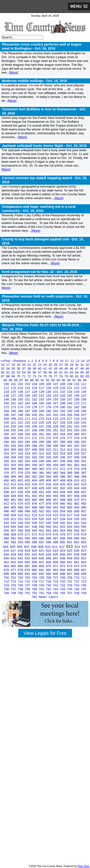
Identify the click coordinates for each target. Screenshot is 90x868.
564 (63, 531)
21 (30, 365)
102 (21, 384)
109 (70, 384)
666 (21, 566)
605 (13, 547)
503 (56, 511)
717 (42, 581)
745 (70, 589)
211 (28, 419)
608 (34, 547)
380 (35, 473)
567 (84, 531)
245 (14, 430)
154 (49, 399)
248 (35, 430)
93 (53, 380)
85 (11, 380)
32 (87, 365)
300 (63, 446)
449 (14, 496)
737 (14, 589)
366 (21, 469)
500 (35, 511)
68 (8, 376)
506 (77, 511)
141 (42, 396)
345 (42, 461)
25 (51, 365)
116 (35, 388)
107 (56, 384)
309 (42, 450)
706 (49, 578)
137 (14, 396)
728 (35, 585)
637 (70, 554)
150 (21, 399)
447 (84, 492)
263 (56, 434)
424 (7, 488)
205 (70, 415)
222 (21, 423)
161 (14, 403)
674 (77, 566)
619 (28, 551)
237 (42, 426)
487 (28, 507)
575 (56, 534)
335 (56, 457)
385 (70, 473)
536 (35, 523)
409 (70, 480)
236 (35, 426)
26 (56, 365)
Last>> (54, 597)
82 (83, 376)
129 (42, 392)
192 (63, 411)
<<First (6, 361)
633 (42, 554)
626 (77, 551)
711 (84, 578)
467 (56, 500)
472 (7, 504)
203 (56, 415)
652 (7, 562)
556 (7, 531)
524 (35, 519)
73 (35, 376)
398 (77, 477)
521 (14, 519)
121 (70, 388)
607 (27, 547)
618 (21, 551)
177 (42, 407)
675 (84, 566)
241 (70, 426)
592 (7, 542)
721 (70, 581)
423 (84, 484)
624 (63, 551)
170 (77, 403)
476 (35, 504)
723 (84, 581)
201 (42, 415)
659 (56, 562)
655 (28, 562)
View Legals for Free (45, 633)
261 (42, 434)
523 (28, 519)
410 (77, 480)
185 (14, 411)
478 (49, 504)
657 (42, 562)
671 (56, 566)
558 (21, 531)
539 (56, 523)
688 (7, 574)
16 (3, 365)
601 (70, 542)
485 (14, 507)
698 (77, 574)
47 (77, 369)
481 (70, 504)
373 (70, 469)
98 (80, 380)
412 (7, 484)
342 (21, 461)
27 (61, 365)
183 (84, 407)
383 (56, 473)
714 (21, 581)
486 (21, 507)
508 (7, 515)
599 (56, 542)
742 (49, 589)
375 (84, 469)
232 (7, 426)
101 (14, 384)
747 (84, 589)
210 (21, 419)
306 (21, 450)
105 (42, 384)
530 (77, 519)
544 (7, 527)
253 (70, 430)
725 (14, 585)
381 (42, 473)
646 (49, 558)
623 (56, 551)
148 (7, 399)
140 (35, 396)
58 (45, 372)
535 (28, 523)
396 (63, 477)
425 (14, 488)
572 (35, 534)
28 (67, 365)
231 (84, 423)
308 (35, 450)
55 (30, 372)
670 (49, 566)
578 (77, 534)
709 (70, 578)
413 (14, 484)
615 (84, 547)
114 (21, 388)
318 (21, 453)
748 (7, 593)
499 (28, 511)
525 (42, 519)
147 (84, 396)
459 (84, 496)
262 (49, 434)
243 (84, 426)
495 (84, 507)
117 (42, 388)
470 (77, 500)
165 (42, 403)
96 (69, 380)
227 (56, 423)
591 (84, 538)
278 (77, 438)
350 (77, 461)
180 (63, 407)
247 (28, 430)
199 (28, 415)
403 (28, 480)
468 (63, 500)
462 (21, 500)
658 (49, 562)
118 (49, 388)
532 (7, 523)
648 (63, 558)
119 (56, 388)
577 (70, 534)
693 (42, 574)
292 (7, 446)
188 (35, 411)
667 (28, 566)
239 (56, 426)
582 (21, 538)
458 (77, 496)
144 (63, 396)
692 (35, 574)
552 (63, 527)
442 (49, 492)
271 (28, 438)
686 (77, 570)
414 (21, 484)
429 (42, 488)
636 (63, 554)
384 (63, 473)
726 (21, 585)
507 (84, 511)
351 (84, 461)
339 (84, 457)
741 (42, 589)
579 (84, 534)
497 (14, 511)
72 (30, 376)
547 (28, 527)
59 (51, 372)
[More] (14, 72)
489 (42, 507)
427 (28, 488)
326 (77, 453)
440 (35, 492)
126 (21, 392)
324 (63, 453)
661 (70, 562)
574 (49, 534)
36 (19, 369)
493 (70, 507)
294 (21, 446)
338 (77, 457)
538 (49, 523)
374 (77, 469)
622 (49, 551)
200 (35, 415)
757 (70, 593)
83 (87, 376)
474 (21, 504)
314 (77, 450)
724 (7, 585)
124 (7, 392)
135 (84, 392)
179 (56, 407)
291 (84, 442)
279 (84, 438)
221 (14, 423)
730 (49, 585)
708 (63, 578)
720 (63, 581)
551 (56, 527)
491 (56, 507)
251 (56, 430)
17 (8, 365)
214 (49, 419)
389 (14, 477)
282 (21, 442)
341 (14, 461)
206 (77, 415)
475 (28, 504)
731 (56, 585)
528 (63, 519)
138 (21, 396)
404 (35, 480)
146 (77, 396)
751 (28, 593)
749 (14, 593)
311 (56, 450)
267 (84, 434)
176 (35, 407)
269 (14, 438)
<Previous (19, 361)
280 (7, 442)
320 (35, 453)
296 (35, 446)
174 (21, 407)
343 (28, 461)
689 (14, 574)
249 (42, 430)
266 (77, 434)
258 (21, 434)
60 (56, 372)
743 (56, 589)
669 (42, 566)
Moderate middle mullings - (34, 81)
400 (7, 480)
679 (28, 570)
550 (49, 527)
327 (84, 453)
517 (70, 515)
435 (84, 488)
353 (14, 465)
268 (7, 438)
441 (42, 492)
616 (7, 551)
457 (70, 496)
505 (70, 511)
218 (77, 419)
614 (78, 547)
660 (63, 562)
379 (28, 473)
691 (28, 574)
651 (84, 558)
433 (70, 488)
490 (49, 507)
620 (35, 551)
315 (84, 450)
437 (14, 492)
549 (42, 527)
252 (63, 430)
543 (84, 523)
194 (77, 411)
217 (70, 419)
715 (28, 581)
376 (7, 473)
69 (14, 376)
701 (14, 578)
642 (21, 558)
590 (77, 538)
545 (14, 527)
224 (35, 423)
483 (84, 504)
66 (87, 372)
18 (14, 365)
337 (70, 457)
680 (35, 570)
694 (49, 574)
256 (7, 434)
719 (56, 581)
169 (70, 403)
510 (21, 515)
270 (21, 438)
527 (56, 519)
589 (70, 538)
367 (28, 469)
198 (21, 415)
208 (7, 419)
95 (64, 380)
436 (7, 492)
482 (77, 504)
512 (35, 515)
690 (21, 574)
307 (28, 450)
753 (42, 593)
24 (45, 365)
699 (84, 574)
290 (77, 442)
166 (49, 403)
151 (28, 399)
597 (42, 542)
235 (28, 426)
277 (70, 438)
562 (49, 531)
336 (63, 457)
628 (7, 554)
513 (42, 515)
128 (35, 392)
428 (35, 488)
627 (84, 551)
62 (67, 372)
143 (56, 396)
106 (49, 384)
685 (70, 570)
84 (6, 380)
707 (56, 578)
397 (70, 477)
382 (49, 473)
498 (21, 511)
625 (70, 551)
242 (77, 426)
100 (7, 384)
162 (21, 403)
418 (49, 484)
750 (21, 593)
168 (63, 403)
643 (28, 558)
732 (63, 585)
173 (14, 407)
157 (70, 399)
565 (70, 531)
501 (42, 511)
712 (7, 581)
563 (56, 531)
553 (70, 527)
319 (28, 453)
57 (40, 372)
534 (21, 523)
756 (63, 593)
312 (63, 450)
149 (14, 399)
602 (77, 542)
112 (7, 388)
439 (28, 492)
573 (42, 534)
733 (70, 585)
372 (63, 469)
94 (59, 380)
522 (21, 519)
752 (35, 593)
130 (49, 392)
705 (42, 578)
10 (62, 361)
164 (35, 403)
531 (84, 519)
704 (35, 578)
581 (14, 538)
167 (56, 403)
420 (63, 484)
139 (28, 396)
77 (56, 376)
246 (21, 430)
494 (77, 507)
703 (28, 578)
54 (24, 372)
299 (56, 446)
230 (77, 423)
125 (14, 392)
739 (28, 589)
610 (48, 547)
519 (84, 515)
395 (56, 477)
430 (49, 488)
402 (21, 480)
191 (56, 411)
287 (56, 442)
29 (72, 365)
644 (35, 558)
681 (42, 570)
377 (14, 473)
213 (42, 419)
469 (70, 500)
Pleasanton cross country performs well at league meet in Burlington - (42, 46)
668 (35, 566)
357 (42, 465)
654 (21, 562)
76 (51, 376)
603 (84, 542)
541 (70, 523)
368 (35, 469)
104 (35, 384)
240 (63, 426)
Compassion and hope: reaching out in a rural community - (39, 209)
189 (42, 411)
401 (14, 480)
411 (84, 480)
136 (7, 396)
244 (7, 430)
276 (63, 438)
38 (30, 369)
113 (14, 388)
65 (83, 372)
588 (63, 538)
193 (70, 411)
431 (56, 488)
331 (28, 457)
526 (49, 519)
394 (49, 477)
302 (77, 446)
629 (14, 554)
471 (84, 500)
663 (84, 562)
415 (28, 484)
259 (28, 434)
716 (35, 581)
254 (77, 430)
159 (84, 399)
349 (70, 461)
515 (56, 515)
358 (49, 465)
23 (40, 365)
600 (63, 542)
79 (67, 376)
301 (70, 446)
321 (42, 453)
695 (56, 574)
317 (14, 453)
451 (28, 496)
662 (77, 562)
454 (49, 496)
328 (7, 457)
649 (70, 558)
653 (14, 562)
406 (49, 480)
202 (49, 415)
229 (70, 423)
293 (14, 446)
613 (70, 546)
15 (88, 361)
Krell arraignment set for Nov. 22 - (40, 272)
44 (61, 369)
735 (84, 585)
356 (35, 465)
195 (84, 411)
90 (37, 380)
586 (49, 538)
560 (35, 531)
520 (7, 519)
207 (84, 415)
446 (77, 492)
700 (7, 578)
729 (42, 585)
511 (28, 515)
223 (28, 423)
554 (77, 527)
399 (84, 477)
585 (42, 538)
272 (35, 438)
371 (56, 469)
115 (28, 388)
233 (14, 426)
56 (35, 372)
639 (84, 554)
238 (49, 426)
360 (63, 465)
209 (14, 419)
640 (7, 558)
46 (72, 369)
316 (7, 453)
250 (49, 430)
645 (42, 558)
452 (35, 496)
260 (35, 434)
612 (62, 547)
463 (28, 500)
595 (28, 542)
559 (28, 531)
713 (14, 581)
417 (42, 484)
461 (14, 500)
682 (49, 570)
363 (84, 465)
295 (28, 446)
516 (63, 515)
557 (14, 531)
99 (85, 380)
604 (6, 547)
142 (49, 396)
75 (45, 376)
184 (7, 411)
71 (24, 376)
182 (77, 407)
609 (41, 547)
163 (28, 403)
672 (63, 566)
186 (21, 411)
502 (49, 511)
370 (49, 469)
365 (14, 469)
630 (21, 554)
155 (56, 399)
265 (70, 434)
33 (3, 369)
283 (28, 442)
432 (63, 488)
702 (21, 578)
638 (77, 554)
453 (42, 496)
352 (7, 465)
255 (84, 430)
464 (35, 500)
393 (42, 477)
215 (56, 419)
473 (14, 504)
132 (63, 392)
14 (83, 361)
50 (3, 372)
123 (84, 388)
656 (35, 562)
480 (63, 504)
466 (49, 500)
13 (78, 361)
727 (28, 585)
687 (84, 570)
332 (35, 457)
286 (49, 442)
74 (40, 376)
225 (42, 423)
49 (87, 369)
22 (35, 365)
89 (32, 380)
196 (7, 415)
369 (42, 469)
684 (63, 570)
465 (42, 500)
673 (70, 566)
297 (42, 446)
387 (84, 473)
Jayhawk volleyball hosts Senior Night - (44, 146)
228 (63, 423)
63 (72, 372)
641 (14, 558)
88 (27, 380)
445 (70, 492)
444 (63, 492)
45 (67, 369)
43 (56, 369)
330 (21, 457)
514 (49, 515)
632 (35, 554)
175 (28, 407)
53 (19, 372)
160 (7, 403)
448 (7, 496)
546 (21, 527)
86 (16, 380)
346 (49, 461)
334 (49, 457)
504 (63, 511)
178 (49, 407)
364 (7, 469)
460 (7, 500)
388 (7, 477)
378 (21, 473)
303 (84, 446)
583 (28, 538)
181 (70, 407)
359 (56, 465)
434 (77, 488)
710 (77, 578)
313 (70, 450)
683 (56, 570)
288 (63, 442)
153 (42, 399)
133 (70, 392)
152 (35, 399)
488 (35, 507)
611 (55, 547)
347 (56, 461)
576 (63, 534)
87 (22, 380)
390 (21, 477)
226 (49, 423)
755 (56, 593)
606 (20, 547)
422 (77, 484)
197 (14, 415)
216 (63, 419)
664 (7, 566)
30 (77, 365)
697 (70, 574)
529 (70, 519)
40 (40, 369)
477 (42, 504)
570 (21, 534)
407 (56, 480)
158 (77, 399)
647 (56, 558)
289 (70, 442)
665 (14, 566)
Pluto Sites (83, 866)
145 (70, 396)
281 (14, 442)
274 (49, 438)
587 (56, 538)
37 (24, 369)
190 (49, 411)
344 (35, 461)
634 (49, 554)
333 (42, 457)
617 (14, 551)
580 (7, 538)
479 (56, 504)
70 (19, 376)
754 (49, 593)
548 (35, 527)
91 (43, 380)
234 (21, 426)
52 (14, 372)
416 (35, 484)
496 (7, 511)
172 (7, 407)
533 (14, 523)
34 (8, 369)
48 (83, 369)
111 (84, 384)
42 (51, 369)
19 (19, 365)
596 (35, 542)
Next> (43, 597)
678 (21, 570)
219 (84, 419)
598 (49, 542)
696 (63, 574)
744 (63, 589)
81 (77, 376)
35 (14, 369)
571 (28, 534)
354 (21, 465)
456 (63, 496)
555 (84, 527)
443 (56, 492)
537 (42, 523)
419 (56, 484)
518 (77, 515)
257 (14, 434)
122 (77, 388)
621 (42, 551)
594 (21, 542)
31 (83, 365)
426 (21, 488)
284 (35, 442)
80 (72, 376)
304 (7, 450)
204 (63, 415)
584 (35, 538)
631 (28, 554)
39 (35, 369)
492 (63, 507)
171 (84, 403)
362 (77, 465)
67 (3, 376)
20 (24, 365)
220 (7, 423)
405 (42, 480)
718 (49, 581)
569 (14, 534)
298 (49, 446)
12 (73, 361)
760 (35, 597)
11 (67, 361)
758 (77, 593)
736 (7, 589)
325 (70, 453)
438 (21, 492)
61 (61, 372)
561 (42, 531)
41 (45, 369)
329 (14, 457)
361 (70, 465)
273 (42, 438)
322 (49, 453)
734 (77, 585)
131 (56, 392)
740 (35, 589)
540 (63, 523)
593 (14, 542)
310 (49, 450)
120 (63, 388)
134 (77, 392)
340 (7, 461)
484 (7, 507)
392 (35, 477)
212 (35, 419)
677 (14, 570)
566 (77, 531)
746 (77, 589)
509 (14, 515)
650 (77, 558)
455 (56, 496)
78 (61, 376)
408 (63, 480)
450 (21, 496)
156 (63, 399)
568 (7, 534)
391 (28, 477)
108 (63, 384)
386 (77, 473)
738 (21, 589)
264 (63, 434)
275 (56, 438)
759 (84, 593)
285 (42, 442)
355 (28, 465)
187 (28, 411)
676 (7, 570)
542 (77, 523)
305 (14, 450)
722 (77, 581)
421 (70, 484)
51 (8, 372)
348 (63, 461)
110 (77, 384)
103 (28, 384)
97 (75, 380)
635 (56, 554)
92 (48, 380)
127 (28, 392)
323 (56, 453)
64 (77, 372)
